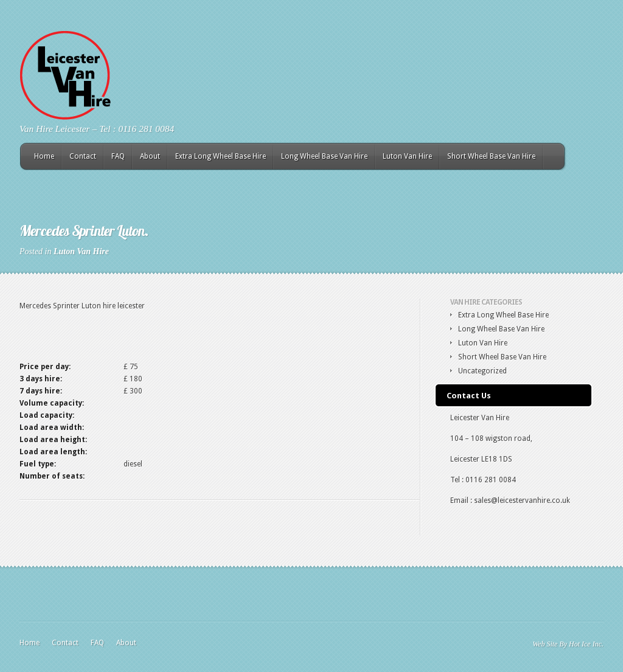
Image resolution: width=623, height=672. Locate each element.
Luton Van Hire (407, 156)
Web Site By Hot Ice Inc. (568, 644)
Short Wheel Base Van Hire (491, 156)
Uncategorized (482, 371)
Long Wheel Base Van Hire (324, 156)
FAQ (118, 156)
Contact (83, 156)
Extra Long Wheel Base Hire (221, 156)
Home (44, 156)
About (150, 156)
